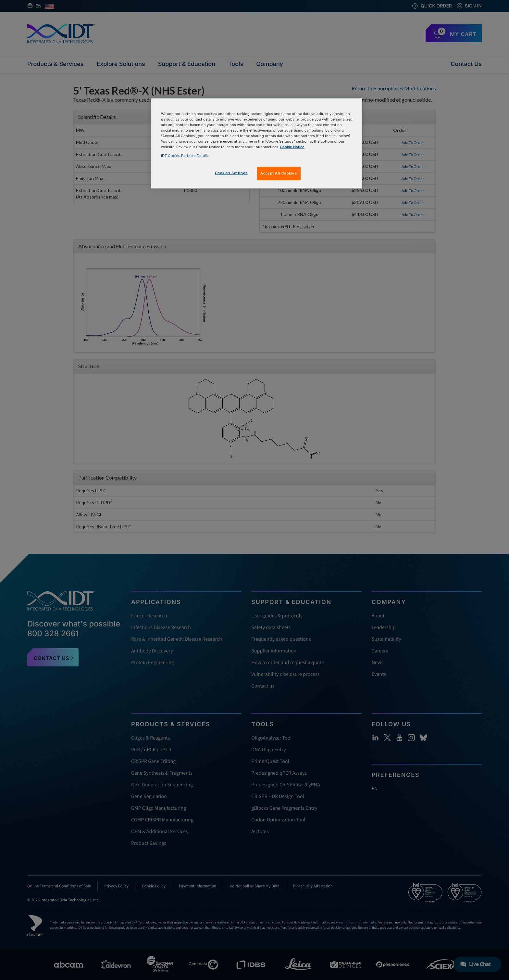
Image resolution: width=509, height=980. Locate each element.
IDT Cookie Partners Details (185, 156)
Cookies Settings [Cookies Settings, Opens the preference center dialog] (231, 173)
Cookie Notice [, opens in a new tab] (292, 147)
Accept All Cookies (279, 173)
